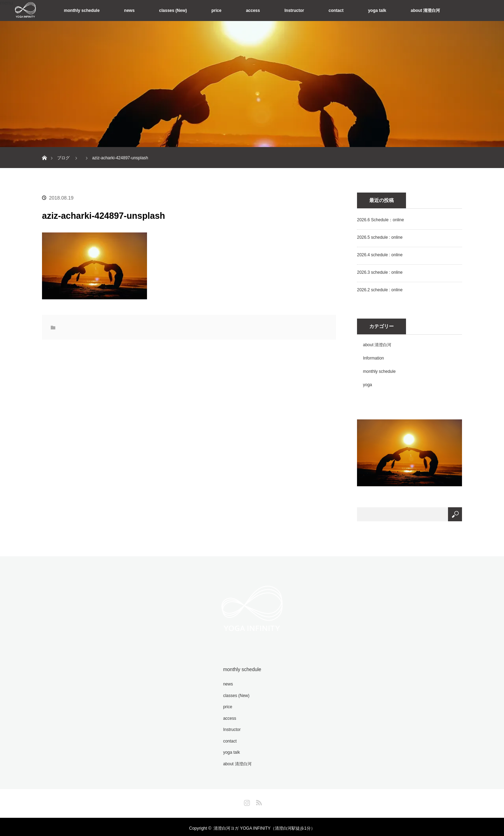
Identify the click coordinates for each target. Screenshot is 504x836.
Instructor (294, 11)
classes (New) (173, 11)
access (253, 11)
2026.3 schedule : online (380, 272)
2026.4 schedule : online (380, 255)
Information (373, 358)
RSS (258, 799)
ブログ (63, 158)
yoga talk (377, 11)
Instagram (246, 799)
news (129, 11)
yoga (367, 385)
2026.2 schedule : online (380, 290)
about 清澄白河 (425, 11)
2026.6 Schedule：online (380, 220)
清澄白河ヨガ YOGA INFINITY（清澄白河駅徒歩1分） (264, 825)
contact (336, 11)
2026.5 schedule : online (380, 237)
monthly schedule (82, 11)
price (216, 11)
